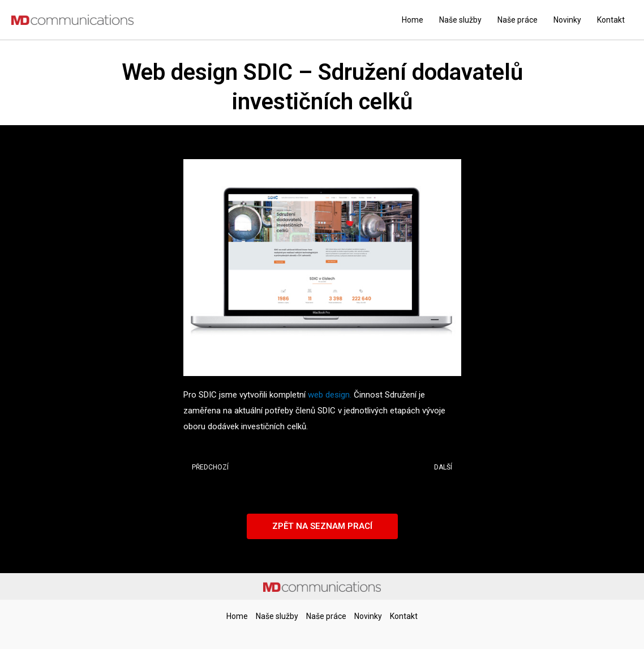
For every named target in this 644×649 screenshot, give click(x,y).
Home (413, 20)
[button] (322, 526)
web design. (331, 395)
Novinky (567, 20)
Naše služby (460, 20)
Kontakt (611, 20)
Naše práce (518, 20)
